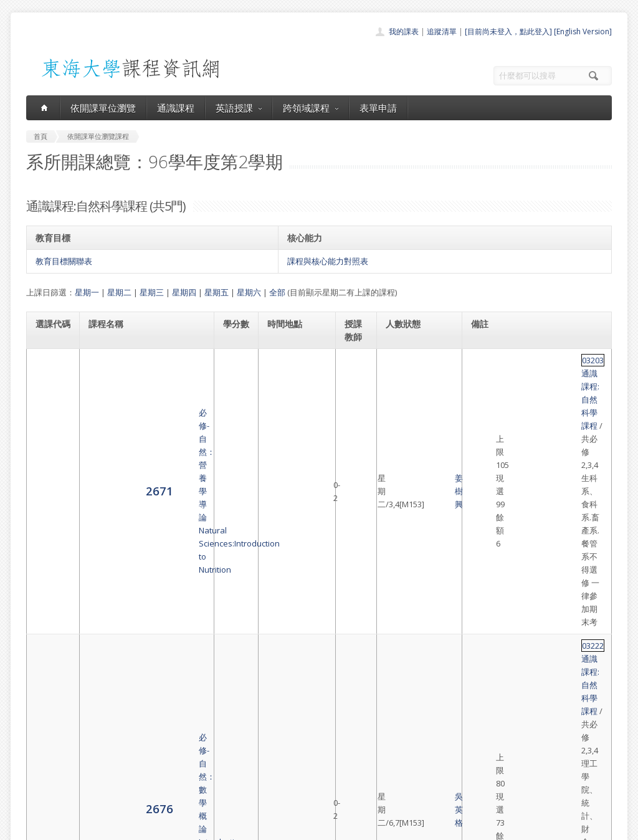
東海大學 (37, 827)
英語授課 (239, 108)
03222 (486, 423)
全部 (277, 292)
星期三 (152, 292)
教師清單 (287, 792)
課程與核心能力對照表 (328, 261)
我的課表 (404, 31)
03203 (486, 360)
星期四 (184, 292)
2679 (49, 492)
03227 (486, 486)
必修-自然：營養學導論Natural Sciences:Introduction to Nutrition (144, 380)
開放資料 (287, 779)
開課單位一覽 (294, 724)
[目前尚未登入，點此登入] (508, 31)
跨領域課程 (311, 108)
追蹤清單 (442, 31)
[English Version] (583, 31)
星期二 (119, 292)
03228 (486, 586)
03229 (486, 530)
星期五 (217, 292)
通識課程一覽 (294, 737)
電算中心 (196, 827)
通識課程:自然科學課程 (540, 360)
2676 (49, 442)
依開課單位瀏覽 (103, 108)
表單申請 (378, 108)
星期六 (249, 292)
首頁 (279, 710)
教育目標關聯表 (64, 261)
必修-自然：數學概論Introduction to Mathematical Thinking (142, 443)
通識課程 (176, 108)
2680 (49, 542)
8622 (49, 599)
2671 (49, 379)
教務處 (235, 827)
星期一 (87, 292)
